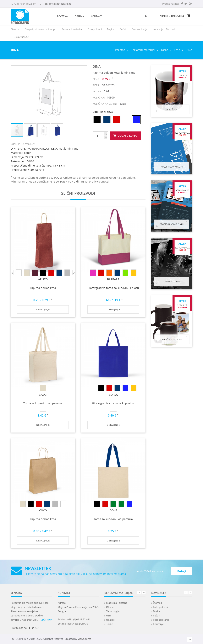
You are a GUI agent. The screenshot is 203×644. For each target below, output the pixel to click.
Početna (62, 16)
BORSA (113, 395)
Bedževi (170, 29)
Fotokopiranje (140, 29)
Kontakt (96, 16)
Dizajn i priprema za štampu (40, 29)
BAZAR (43, 395)
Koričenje (158, 29)
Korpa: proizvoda (172, 16)
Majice (111, 29)
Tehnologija (113, 611)
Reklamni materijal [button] (72, 29)
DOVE (113, 510)
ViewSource (84, 639)
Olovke (110, 607)
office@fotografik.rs (60, 4)
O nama (79, 16)
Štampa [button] (15, 29)
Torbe (165, 50)
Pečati (123, 29)
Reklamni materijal (143, 50)
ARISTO (43, 279)
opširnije (46, 620)
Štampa (157, 603)
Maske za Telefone (117, 603)
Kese (177, 50)
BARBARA (113, 279)
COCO (43, 510)
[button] (83, 69)
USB (108, 615)
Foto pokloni (95, 29)
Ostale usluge (21, 37)
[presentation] (72, 29)
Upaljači (111, 620)
